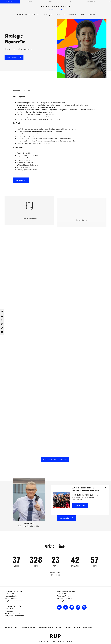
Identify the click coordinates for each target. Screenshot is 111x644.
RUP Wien (68, 627)
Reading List (60, 15)
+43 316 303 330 (14, 613)
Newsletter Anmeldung (45, 627)
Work (28, 15)
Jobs (51, 15)
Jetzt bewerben (12, 58)
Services (35, 15)
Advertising (10, 2)
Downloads (72, 15)
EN (89, 15)
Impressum (8, 627)
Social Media (91, 2)
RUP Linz (59, 627)
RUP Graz (77, 627)
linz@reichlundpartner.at (14, 601)
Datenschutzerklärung (28, 627)
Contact (82, 15)
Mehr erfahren (80, 505)
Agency (20, 15)
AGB (16, 627)
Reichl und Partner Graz (14, 606)
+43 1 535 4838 (66, 598)
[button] (2, 311)
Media (50, 2)
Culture (44, 15)
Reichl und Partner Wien (66, 591)
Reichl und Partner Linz (13, 591)
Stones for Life (88, 627)
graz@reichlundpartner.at (14, 616)
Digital (30, 2)
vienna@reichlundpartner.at (68, 601)
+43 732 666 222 (14, 598)
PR (71, 2)
